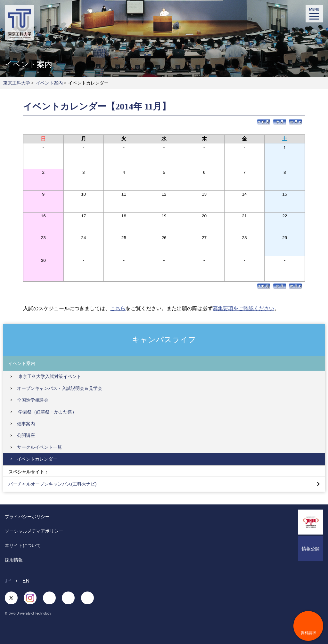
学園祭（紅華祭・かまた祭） (47, 412)
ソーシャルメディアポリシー (34, 531)
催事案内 (26, 424)
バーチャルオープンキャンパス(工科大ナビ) (52, 484)
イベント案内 (49, 83)
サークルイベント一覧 (39, 447)
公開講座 (26, 435)
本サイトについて (23, 545)
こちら (118, 308)
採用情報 (14, 560)
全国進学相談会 (33, 400)
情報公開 (311, 549)
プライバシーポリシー (27, 517)
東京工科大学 (17, 83)
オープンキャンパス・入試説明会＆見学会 (60, 388)
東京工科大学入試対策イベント (49, 376)
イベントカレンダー (37, 459)
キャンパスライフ (164, 339)
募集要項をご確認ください (243, 308)
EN (26, 581)
